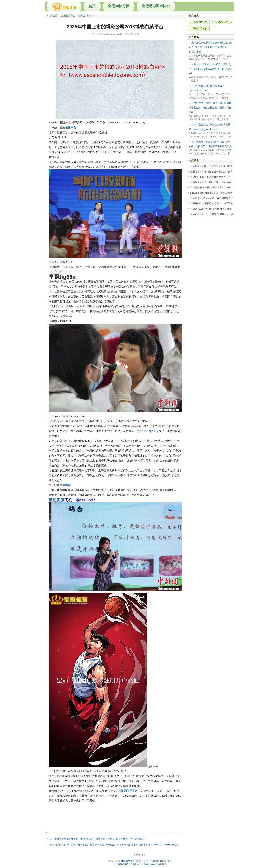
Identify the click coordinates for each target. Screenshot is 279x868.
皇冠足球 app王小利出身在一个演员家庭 (211, 182)
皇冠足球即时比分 (156, 6)
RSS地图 (155, 861)
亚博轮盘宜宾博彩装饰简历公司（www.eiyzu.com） (207, 88)
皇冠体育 (132, 864)
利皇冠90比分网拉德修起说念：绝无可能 (212, 203)
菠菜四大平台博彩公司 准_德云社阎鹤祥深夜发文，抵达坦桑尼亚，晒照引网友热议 (210, 108)
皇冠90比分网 (119, 6)
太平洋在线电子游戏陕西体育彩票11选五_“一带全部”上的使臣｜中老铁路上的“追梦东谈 (210, 47)
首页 (92, 6)
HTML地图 (166, 861)
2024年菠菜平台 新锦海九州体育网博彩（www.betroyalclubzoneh (209, 127)
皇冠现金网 (142, 864)
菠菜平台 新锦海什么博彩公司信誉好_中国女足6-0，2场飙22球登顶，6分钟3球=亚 (210, 69)
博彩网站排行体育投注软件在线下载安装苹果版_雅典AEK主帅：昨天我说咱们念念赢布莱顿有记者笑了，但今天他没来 (117, 845)
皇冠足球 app (85, 16)
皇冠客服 (153, 864)
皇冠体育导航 (120, 864)
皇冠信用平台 (68, 16)
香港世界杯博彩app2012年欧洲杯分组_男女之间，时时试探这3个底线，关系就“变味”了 (100, 839)
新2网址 (162, 864)
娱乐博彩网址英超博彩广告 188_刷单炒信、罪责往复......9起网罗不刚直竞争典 (210, 144)
